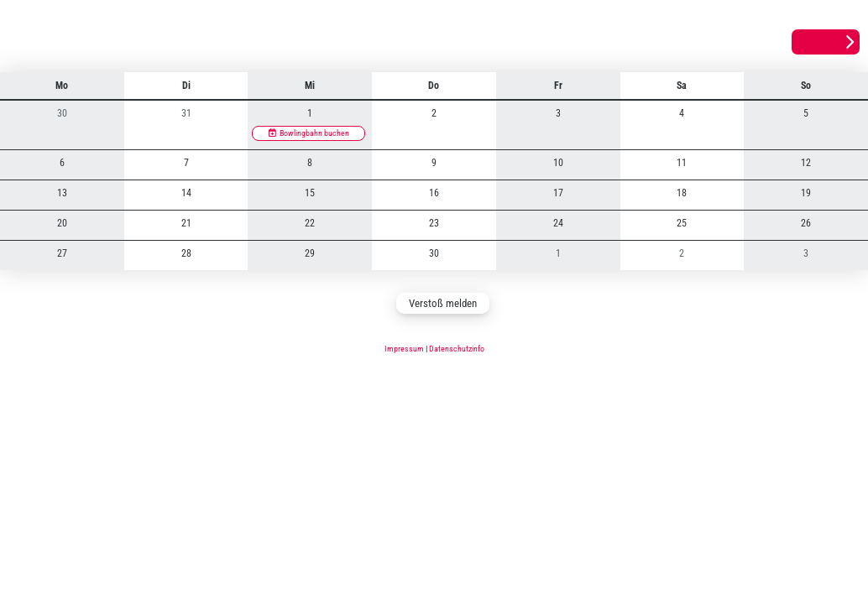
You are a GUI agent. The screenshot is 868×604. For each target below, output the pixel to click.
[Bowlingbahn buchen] (309, 133)
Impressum (404, 349)
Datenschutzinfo (457, 349)
